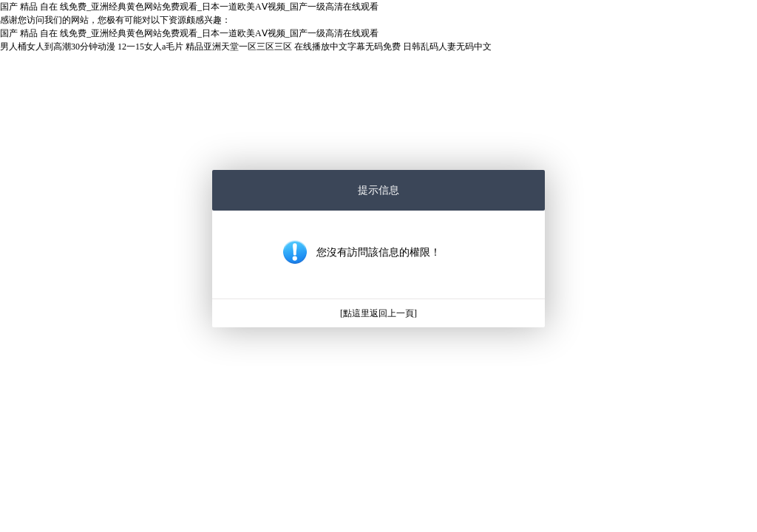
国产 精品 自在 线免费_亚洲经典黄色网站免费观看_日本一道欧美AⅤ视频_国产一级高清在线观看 (189, 7)
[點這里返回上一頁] (378, 313)
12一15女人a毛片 (150, 47)
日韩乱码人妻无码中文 (447, 47)
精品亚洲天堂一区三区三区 (239, 47)
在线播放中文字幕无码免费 (347, 47)
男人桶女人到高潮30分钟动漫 (58, 47)
